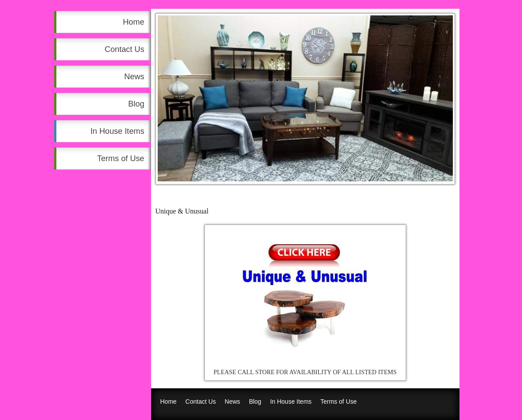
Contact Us (125, 49)
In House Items (117, 131)
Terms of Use (120, 158)
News (134, 77)
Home (134, 22)
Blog (136, 104)
